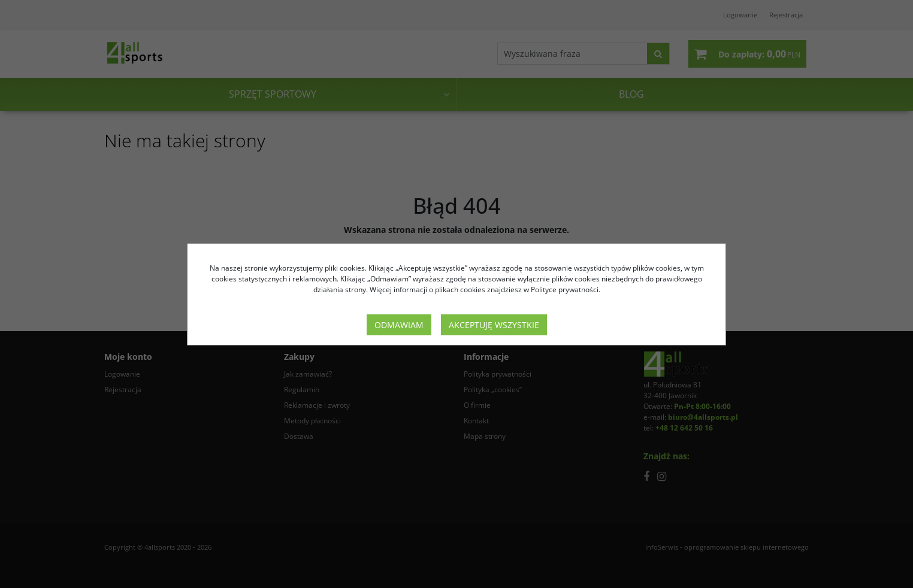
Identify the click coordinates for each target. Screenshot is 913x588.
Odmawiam (399, 325)
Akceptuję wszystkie (494, 325)
